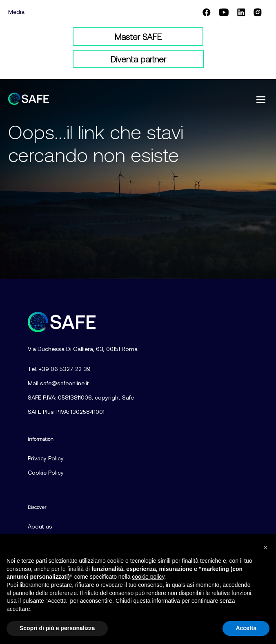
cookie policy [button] (148, 577)
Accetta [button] (246, 628)
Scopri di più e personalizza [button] (57, 628)
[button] (261, 100)
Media (16, 12)
